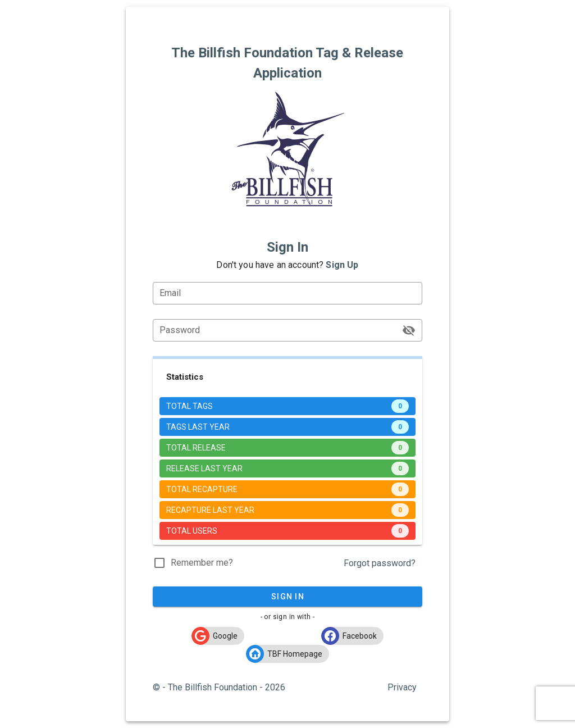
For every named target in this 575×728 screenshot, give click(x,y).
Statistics (185, 377)
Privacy (402, 687)
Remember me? (202, 563)
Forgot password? (380, 563)
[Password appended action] (409, 330)
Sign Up (342, 265)
